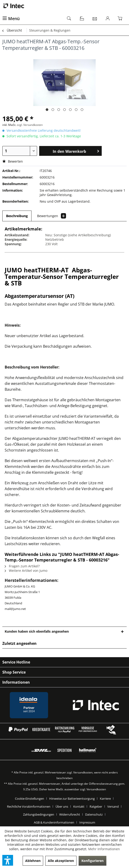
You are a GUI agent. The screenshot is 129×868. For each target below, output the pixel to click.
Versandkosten (83, 772)
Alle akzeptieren (61, 861)
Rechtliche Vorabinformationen (29, 806)
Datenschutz (94, 814)
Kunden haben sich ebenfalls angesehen (37, 631)
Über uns (62, 806)
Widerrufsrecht (70, 814)
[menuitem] (32, 19)
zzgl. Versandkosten (30, 125)
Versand (113, 806)
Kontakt (79, 806)
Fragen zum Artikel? (22, 566)
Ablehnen (33, 861)
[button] (8, 860)
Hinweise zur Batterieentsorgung (72, 799)
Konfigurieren (92, 861)
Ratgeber (96, 806)
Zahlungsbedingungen (39, 814)
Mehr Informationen (104, 849)
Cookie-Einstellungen (30, 799)
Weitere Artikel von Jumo (26, 571)
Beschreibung (17, 216)
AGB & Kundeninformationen (54, 822)
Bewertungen (52, 216)
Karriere (105, 799)
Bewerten (13, 161)
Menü (11, 18)
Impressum (87, 822)
